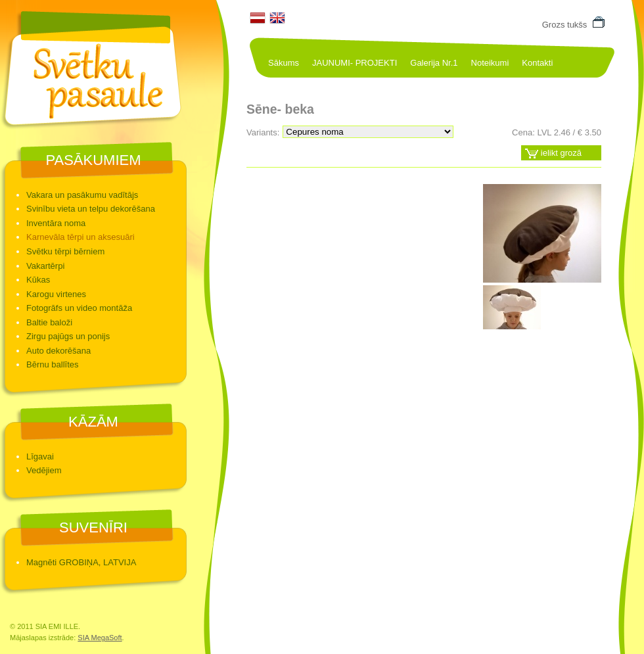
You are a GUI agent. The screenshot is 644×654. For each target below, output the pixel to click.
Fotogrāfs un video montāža (79, 308)
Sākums (284, 63)
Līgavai (40, 456)
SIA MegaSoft (100, 638)
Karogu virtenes (56, 294)
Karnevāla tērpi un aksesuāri (80, 237)
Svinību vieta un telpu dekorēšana (91, 209)
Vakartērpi (45, 266)
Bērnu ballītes (53, 364)
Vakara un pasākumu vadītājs (82, 195)
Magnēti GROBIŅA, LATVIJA (81, 562)
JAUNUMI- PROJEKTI (355, 63)
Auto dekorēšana (58, 351)
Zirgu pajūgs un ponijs (68, 336)
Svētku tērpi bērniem (65, 251)
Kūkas (38, 280)
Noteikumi (490, 63)
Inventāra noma (56, 223)
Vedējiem (44, 470)
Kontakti (537, 63)
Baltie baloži (49, 322)
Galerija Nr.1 (434, 63)
